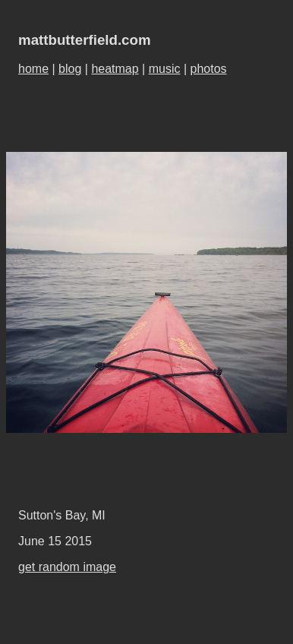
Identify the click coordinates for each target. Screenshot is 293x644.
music (165, 69)
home (33, 69)
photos (209, 69)
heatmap (115, 69)
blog (70, 69)
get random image (67, 567)
